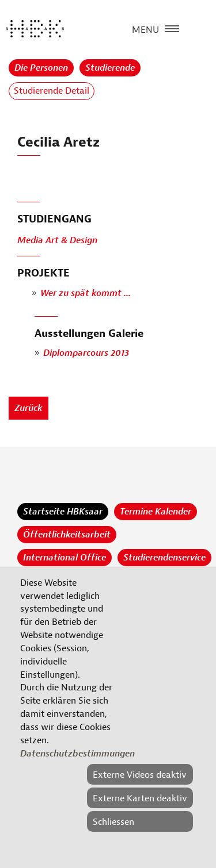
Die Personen (41, 68)
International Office (65, 558)
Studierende (110, 68)
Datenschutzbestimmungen (77, 754)
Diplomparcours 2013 (86, 354)
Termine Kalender (156, 512)
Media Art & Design (57, 241)
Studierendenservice (164, 558)
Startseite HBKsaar (63, 512)
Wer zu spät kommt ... (86, 293)
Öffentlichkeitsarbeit (67, 535)
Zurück (29, 408)
